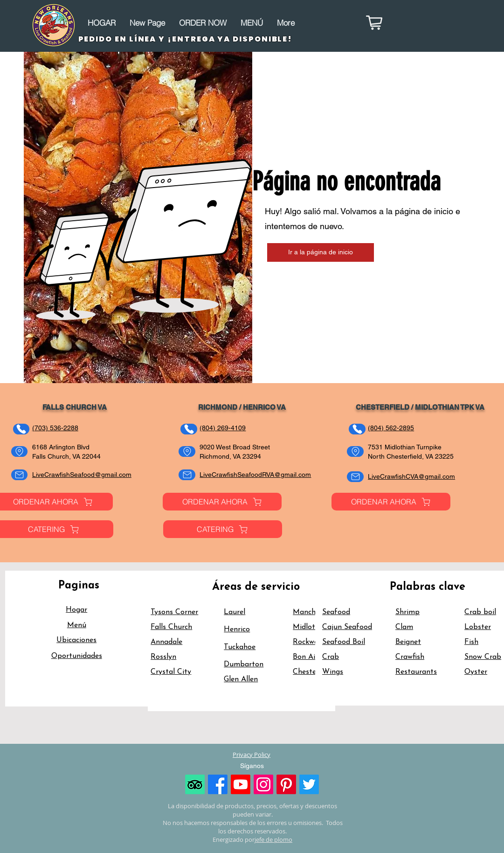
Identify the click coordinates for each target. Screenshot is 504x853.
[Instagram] (263, 784)
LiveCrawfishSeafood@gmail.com (82, 475)
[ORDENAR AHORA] (222, 502)
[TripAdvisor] (195, 784)
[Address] (19, 451)
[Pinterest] (286, 784)
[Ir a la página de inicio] (321, 252)
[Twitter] (309, 784)
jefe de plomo (273, 839)
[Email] (19, 475)
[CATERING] (223, 529)
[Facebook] (218, 784)
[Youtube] (241, 784)
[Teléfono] (21, 429)
